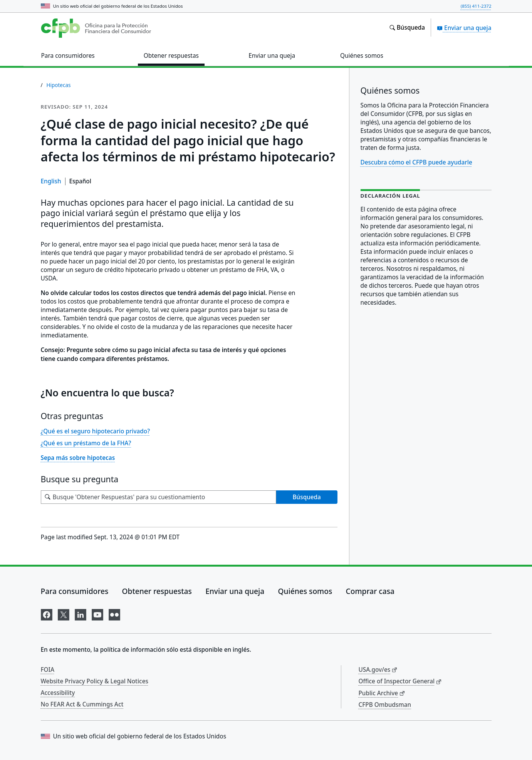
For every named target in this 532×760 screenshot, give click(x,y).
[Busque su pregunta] (159, 497)
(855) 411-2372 (476, 6)
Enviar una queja (464, 28)
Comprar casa (370, 591)
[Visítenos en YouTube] (97, 613)
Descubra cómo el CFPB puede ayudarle (416, 162)
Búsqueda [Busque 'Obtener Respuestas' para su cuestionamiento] (307, 497)
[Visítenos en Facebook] (47, 613)
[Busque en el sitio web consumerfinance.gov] (407, 28)
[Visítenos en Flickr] (114, 613)
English (51, 181)
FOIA (48, 669)
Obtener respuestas (157, 591)
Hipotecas (59, 85)
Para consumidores (75, 591)
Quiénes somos (305, 591)
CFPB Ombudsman (385, 705)
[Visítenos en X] (64, 613)
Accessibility (58, 693)
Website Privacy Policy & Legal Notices (95, 681)
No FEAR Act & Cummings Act (82, 704)
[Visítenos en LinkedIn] (81, 613)
